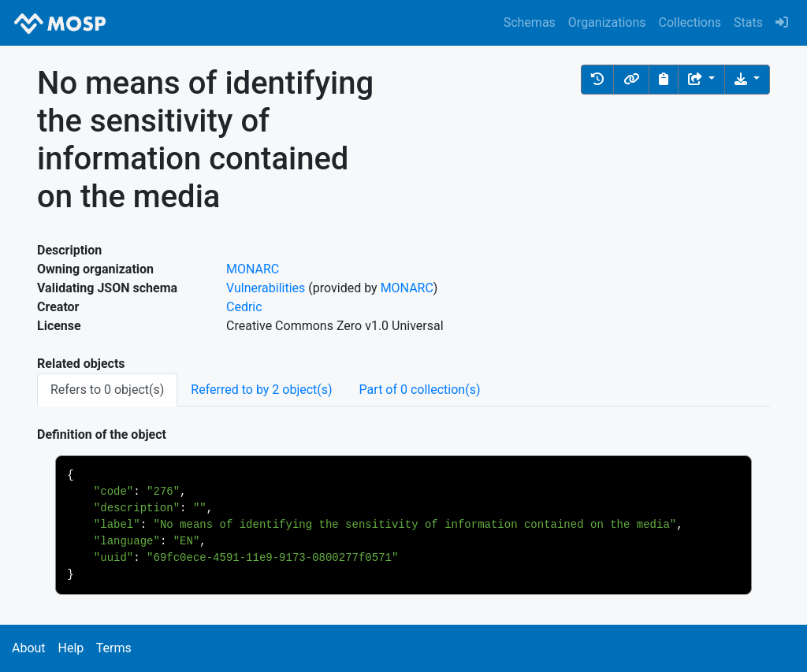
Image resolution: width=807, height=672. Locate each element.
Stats (748, 22)
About (29, 648)
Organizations (607, 22)
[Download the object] (747, 80)
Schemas (530, 22)
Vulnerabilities (266, 288)
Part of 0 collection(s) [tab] (420, 390)
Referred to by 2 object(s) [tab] (261, 390)
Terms (114, 648)
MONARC (253, 269)
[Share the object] (701, 80)
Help (71, 648)
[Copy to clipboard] (664, 80)
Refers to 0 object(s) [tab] (107, 390)
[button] (597, 80)
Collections (690, 22)
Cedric (244, 307)
